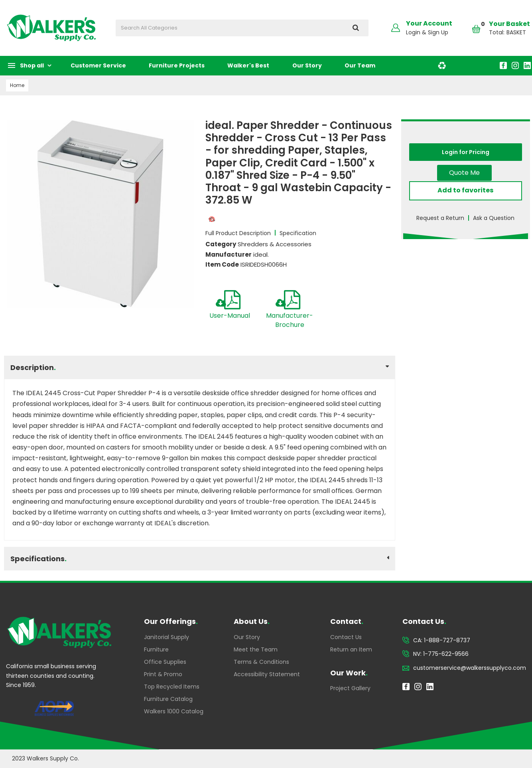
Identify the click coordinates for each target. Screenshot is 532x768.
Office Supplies (165, 662)
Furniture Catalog (168, 699)
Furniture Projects (177, 65)
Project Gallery (350, 688)
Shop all (32, 65)
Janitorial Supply (166, 637)
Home (17, 85)
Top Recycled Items (172, 687)
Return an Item (351, 649)
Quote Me (464, 173)
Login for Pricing (466, 152)
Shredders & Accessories (275, 244)
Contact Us (346, 637)
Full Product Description (238, 233)
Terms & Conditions (261, 662)
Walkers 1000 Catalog (174, 711)
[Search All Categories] (242, 28)
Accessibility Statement (267, 674)
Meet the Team (256, 649)
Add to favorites (465, 190)
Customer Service (98, 65)
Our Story (307, 65)
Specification (298, 233)
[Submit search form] (356, 28)
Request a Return (440, 218)
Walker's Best (248, 65)
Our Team (360, 65)
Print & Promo (163, 674)
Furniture (156, 649)
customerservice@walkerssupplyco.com (470, 668)
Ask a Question (494, 218)
